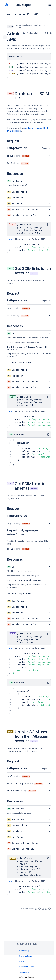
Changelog (24, 951)
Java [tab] (27, 239)
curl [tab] (11, 240)
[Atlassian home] (7, 5)
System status (26, 956)
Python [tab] (35, 239)
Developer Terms (27, 967)
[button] (50, 5)
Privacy (22, 961)
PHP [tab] (43, 239)
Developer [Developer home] (23, 5)
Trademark (24, 972)
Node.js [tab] (19, 239)
